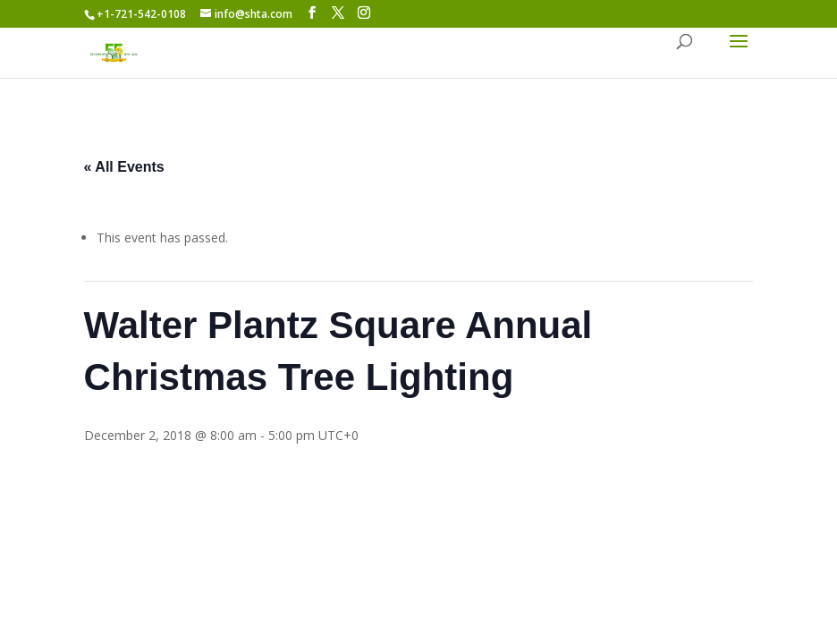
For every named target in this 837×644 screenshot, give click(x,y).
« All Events (124, 167)
